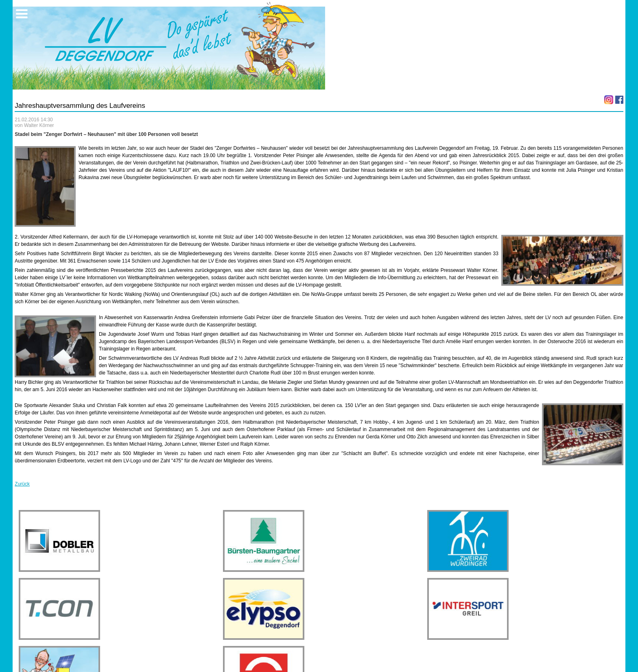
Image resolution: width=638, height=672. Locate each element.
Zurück (22, 484)
